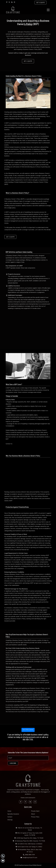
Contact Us (9, 444)
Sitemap (10, 820)
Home (9, 811)
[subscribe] (13, 763)
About (33, 814)
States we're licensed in (28, 798)
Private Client (35, 811)
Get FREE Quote (28, 730)
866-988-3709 (28, 740)
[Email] (28, 758)
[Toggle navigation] (49, 10)
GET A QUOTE (41, 3)
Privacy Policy (35, 817)
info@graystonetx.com (31, 737)
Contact (10, 817)
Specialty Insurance (13, 814)
